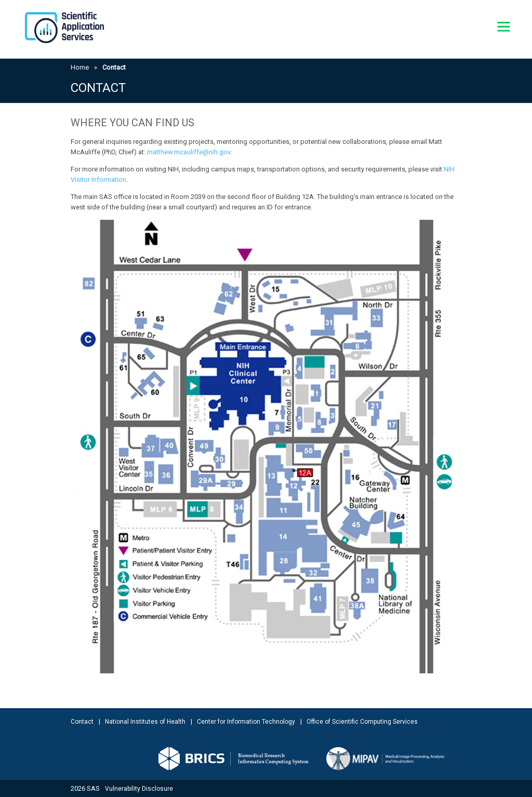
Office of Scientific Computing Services (362, 722)
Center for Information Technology (246, 722)
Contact (82, 722)
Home (80, 67)
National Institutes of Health (145, 722)
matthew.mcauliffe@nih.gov (189, 152)
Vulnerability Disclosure (139, 789)
